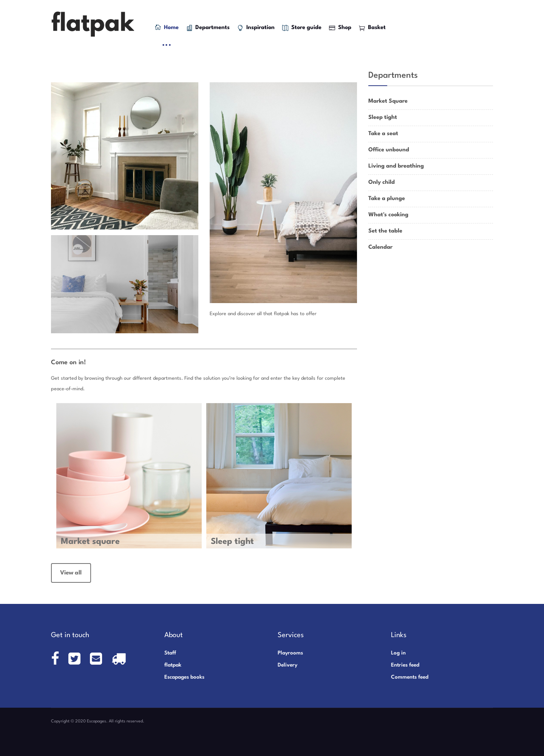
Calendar (380, 247)
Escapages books (184, 677)
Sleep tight (383, 118)
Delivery (287, 665)
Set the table (385, 231)
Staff (170, 653)
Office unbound (389, 150)
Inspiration (256, 28)
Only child (382, 182)
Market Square (388, 101)
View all (71, 573)
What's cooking (388, 215)
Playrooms (290, 653)
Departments (208, 28)
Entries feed (405, 665)
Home (167, 27)
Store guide (302, 28)
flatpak (173, 665)
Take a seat (383, 134)
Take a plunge (387, 199)
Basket (372, 28)
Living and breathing (396, 166)
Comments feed (410, 677)
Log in (398, 653)
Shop (340, 28)
